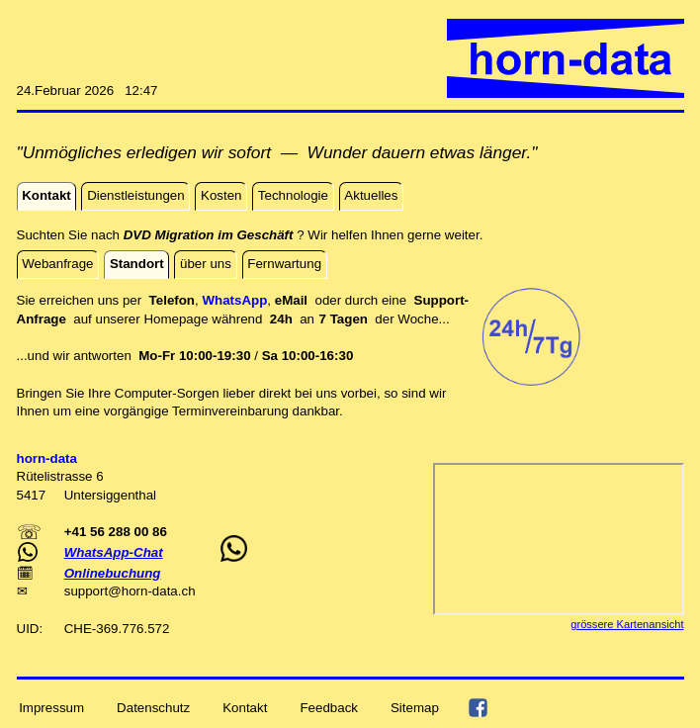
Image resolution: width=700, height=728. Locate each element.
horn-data (150, 591)
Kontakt (245, 707)
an (321, 319)
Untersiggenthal (110, 495)
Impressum (51, 707)
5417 (33, 495)
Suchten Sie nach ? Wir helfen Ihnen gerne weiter (248, 235)
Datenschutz (153, 707)
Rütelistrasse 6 (60, 476)
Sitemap (415, 707)
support (86, 591)
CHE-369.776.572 (117, 629)
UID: (32, 629)
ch (188, 591)
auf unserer (108, 319)
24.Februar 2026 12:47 (87, 91)
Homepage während (206, 319)
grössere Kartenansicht (627, 624)
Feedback (329, 707)
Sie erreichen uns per (83, 300)
